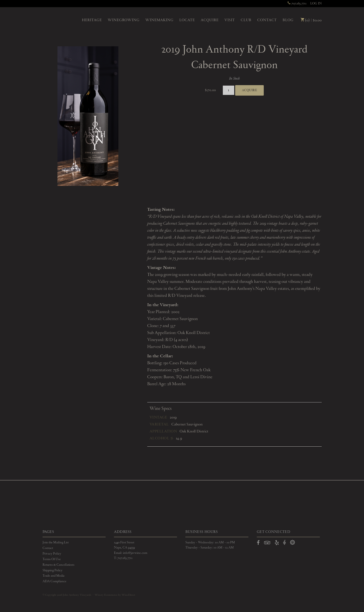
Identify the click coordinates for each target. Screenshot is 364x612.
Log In (316, 3)
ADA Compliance (54, 581)
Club (246, 20)
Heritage (92, 20)
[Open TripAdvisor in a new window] (267, 544)
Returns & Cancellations (58, 565)
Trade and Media (53, 576)
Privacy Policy (52, 554)
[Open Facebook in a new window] (258, 544)
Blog (288, 20)
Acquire (210, 20)
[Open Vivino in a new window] (284, 543)
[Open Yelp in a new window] (277, 544)
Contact (267, 20)
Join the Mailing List (56, 542)
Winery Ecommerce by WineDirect (115, 595)
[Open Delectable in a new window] (292, 543)
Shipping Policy (53, 570)
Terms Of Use (52, 559)
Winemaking (159, 20)
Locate (187, 20)
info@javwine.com (135, 553)
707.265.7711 (297, 3)
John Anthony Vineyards (58, 20)
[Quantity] (229, 90)
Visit (230, 20)
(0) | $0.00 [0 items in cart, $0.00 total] (311, 20)
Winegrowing (124, 20)
